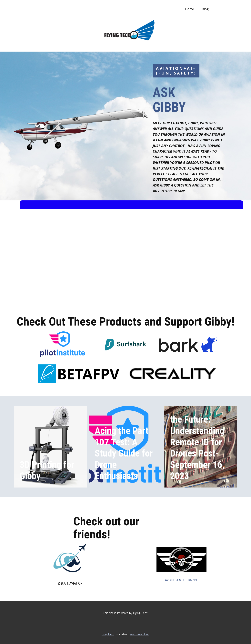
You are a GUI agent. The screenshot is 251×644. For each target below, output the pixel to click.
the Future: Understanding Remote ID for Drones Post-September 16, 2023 (197, 448)
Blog (205, 9)
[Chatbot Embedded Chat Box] (131, 254)
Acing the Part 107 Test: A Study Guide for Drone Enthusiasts (124, 453)
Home (190, 9)
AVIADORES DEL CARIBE (181, 580)
